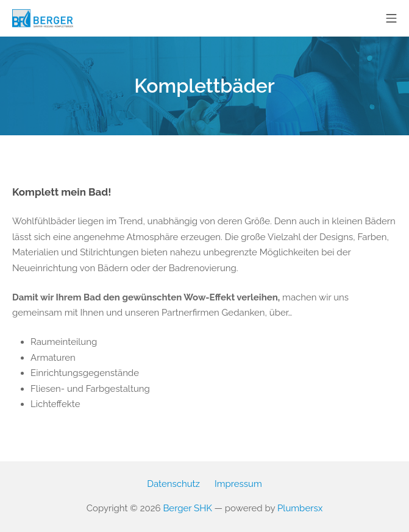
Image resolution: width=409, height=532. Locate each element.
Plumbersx (300, 508)
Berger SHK (187, 508)
